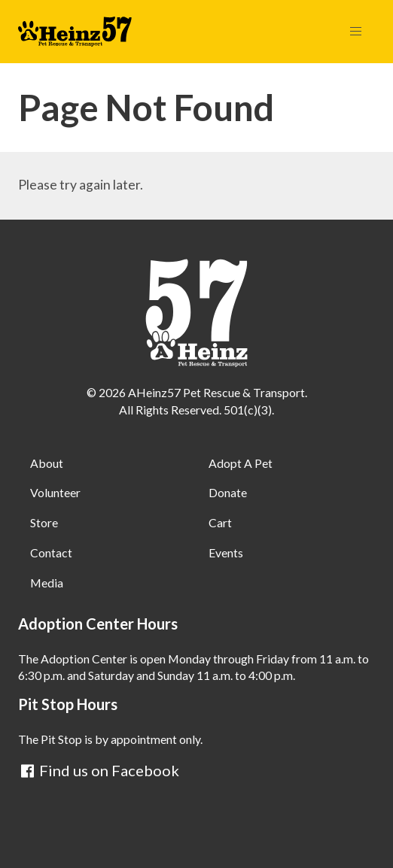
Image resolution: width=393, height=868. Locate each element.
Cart (220, 522)
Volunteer (55, 492)
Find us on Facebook (99, 770)
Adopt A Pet (241, 463)
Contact (51, 552)
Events (226, 552)
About (47, 463)
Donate (228, 492)
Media (47, 583)
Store (44, 522)
